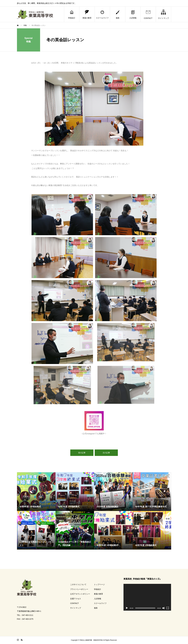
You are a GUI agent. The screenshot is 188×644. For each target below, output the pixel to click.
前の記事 (82, 453)
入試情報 (133, 14)
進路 (118, 14)
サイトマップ (163, 14)
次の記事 (106, 453)
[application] (147, 597)
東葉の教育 (87, 14)
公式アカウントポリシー (80, 594)
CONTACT (148, 14)
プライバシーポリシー (79, 589)
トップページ (99, 584)
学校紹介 (72, 14)
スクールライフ (102, 14)
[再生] (127, 608)
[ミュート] (164, 608)
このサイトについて (78, 584)
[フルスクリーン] (168, 608)
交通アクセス (76, 599)
